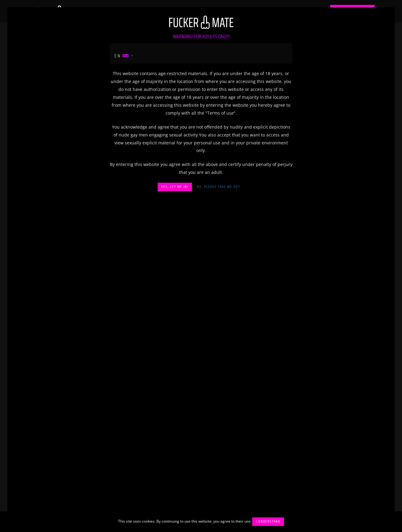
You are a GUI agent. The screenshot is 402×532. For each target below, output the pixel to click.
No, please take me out (219, 187)
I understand (268, 522)
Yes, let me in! (175, 187)
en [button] (122, 56)
